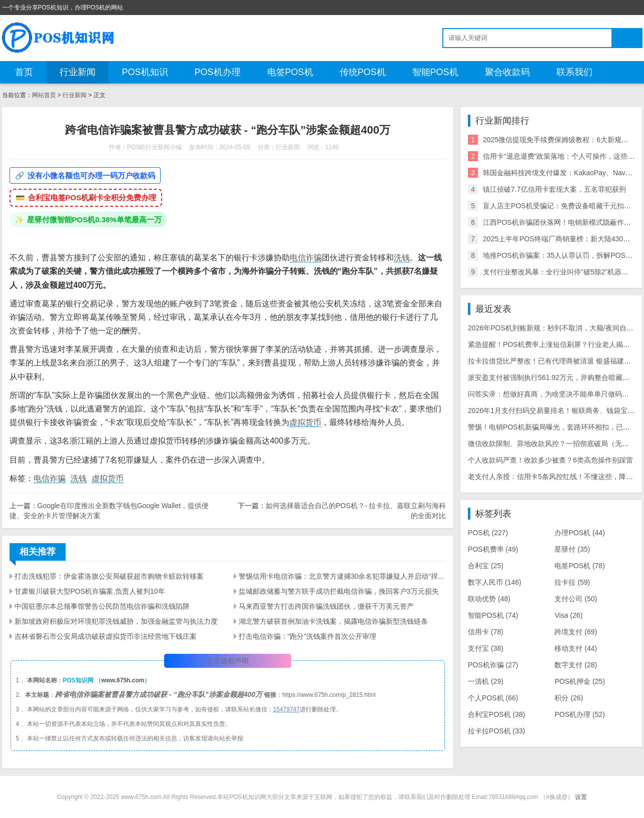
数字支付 (576, 665)
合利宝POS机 (496, 714)
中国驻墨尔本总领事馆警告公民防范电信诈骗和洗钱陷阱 (102, 606)
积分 (569, 698)
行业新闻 (78, 72)
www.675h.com (123, 680)
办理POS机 (579, 533)
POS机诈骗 (493, 665)
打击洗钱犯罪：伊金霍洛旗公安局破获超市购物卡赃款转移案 (109, 576)
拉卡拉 (572, 582)
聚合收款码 (507, 72)
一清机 (486, 681)
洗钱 (402, 258)
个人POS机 (493, 698)
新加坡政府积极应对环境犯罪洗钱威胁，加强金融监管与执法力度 (116, 621)
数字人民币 (495, 582)
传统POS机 (363, 72)
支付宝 (486, 648)
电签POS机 (290, 72)
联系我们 (574, 72)
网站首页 (44, 95)
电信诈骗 (306, 258)
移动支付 (576, 648)
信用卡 (486, 632)
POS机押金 (579, 681)
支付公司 (576, 599)
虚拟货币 (305, 422)
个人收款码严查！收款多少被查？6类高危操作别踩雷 (550, 460)
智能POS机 (435, 72)
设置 (581, 797)
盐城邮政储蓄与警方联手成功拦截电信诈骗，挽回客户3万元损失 (339, 591)
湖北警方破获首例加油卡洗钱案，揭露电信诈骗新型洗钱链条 (333, 621)
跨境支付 (576, 632)
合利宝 (486, 566)
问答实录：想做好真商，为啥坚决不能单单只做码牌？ (552, 394)
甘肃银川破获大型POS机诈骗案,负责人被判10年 (90, 591)
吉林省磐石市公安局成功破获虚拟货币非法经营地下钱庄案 (106, 636)
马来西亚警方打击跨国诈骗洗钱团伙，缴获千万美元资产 (326, 606)
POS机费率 (493, 549)
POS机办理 (218, 72)
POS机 (488, 533)
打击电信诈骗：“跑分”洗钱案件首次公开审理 (307, 636)
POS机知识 (145, 72)
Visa (568, 615)
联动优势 (489, 599)
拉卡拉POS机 (496, 731)
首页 (24, 72)
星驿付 (572, 549)
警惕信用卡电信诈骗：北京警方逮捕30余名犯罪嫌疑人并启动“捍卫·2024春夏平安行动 (342, 576)
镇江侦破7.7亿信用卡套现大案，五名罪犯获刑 (554, 189)
